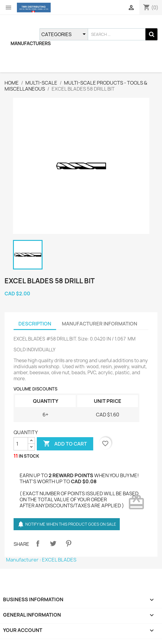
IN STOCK (29, 456)
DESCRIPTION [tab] (35, 324)
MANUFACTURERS (31, 44)
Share (38, 543)
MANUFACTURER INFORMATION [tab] (100, 324)
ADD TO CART (65, 444)
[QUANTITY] (21, 444)
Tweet (53, 543)
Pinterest (68, 543)
